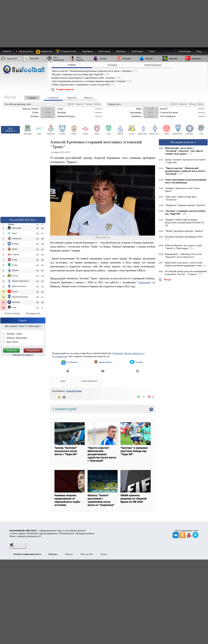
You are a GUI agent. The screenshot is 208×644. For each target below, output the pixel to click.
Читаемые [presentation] (112, 65)
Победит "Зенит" (14, 334)
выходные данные (85, 533)
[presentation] (28, 97)
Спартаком (144, 282)
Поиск (152, 51)
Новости (80, 104)
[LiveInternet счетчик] (18, 548)
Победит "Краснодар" (17, 338)
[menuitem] (67, 51)
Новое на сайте (87, 554)
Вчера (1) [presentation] (89, 98)
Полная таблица (12, 313)
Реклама (104, 554)
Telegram (118, 353)
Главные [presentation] (72, 65)
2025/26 (71, 104)
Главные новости (65, 89)
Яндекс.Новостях (133, 353)
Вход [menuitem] (199, 51)
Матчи (97, 104)
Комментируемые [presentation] (153, 65)
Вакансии (69, 554)
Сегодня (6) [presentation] (53, 98)
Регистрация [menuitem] (185, 51)
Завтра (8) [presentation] (71, 98)
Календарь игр (33, 313)
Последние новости (183, 142)
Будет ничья (12, 342)
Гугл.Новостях (60, 356)
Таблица (89, 104)
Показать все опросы (23, 355)
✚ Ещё (167, 280)
